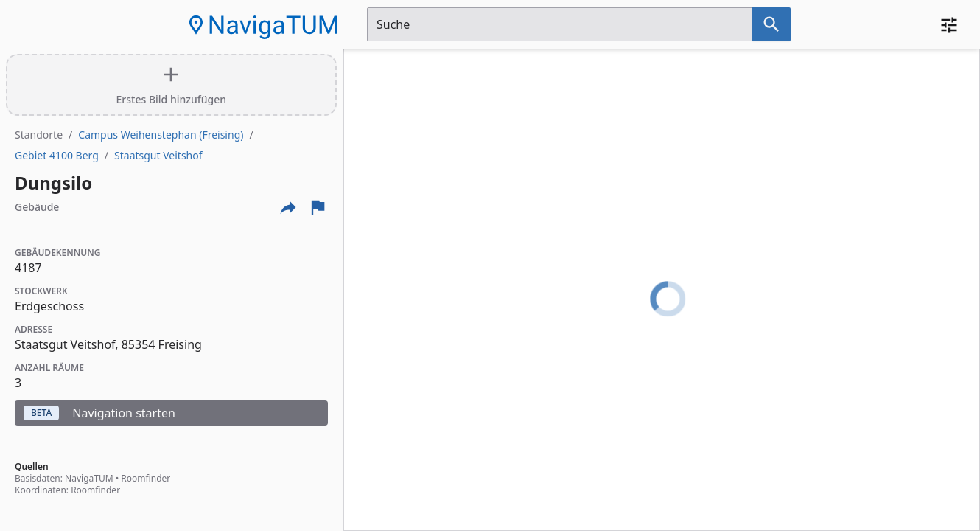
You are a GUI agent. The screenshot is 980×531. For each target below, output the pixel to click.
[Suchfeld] (560, 24)
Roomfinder (146, 478)
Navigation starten (99, 413)
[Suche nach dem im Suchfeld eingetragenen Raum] (771, 24)
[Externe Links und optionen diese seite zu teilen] (288, 207)
